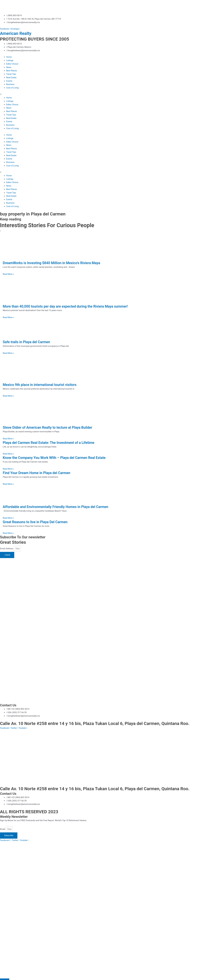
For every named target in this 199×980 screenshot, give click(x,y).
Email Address (7, 549)
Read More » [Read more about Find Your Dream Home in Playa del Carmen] (8, 484)
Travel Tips (11, 74)
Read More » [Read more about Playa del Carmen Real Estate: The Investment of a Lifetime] (8, 454)
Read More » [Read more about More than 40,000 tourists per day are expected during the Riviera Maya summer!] (8, 317)
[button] (99, 94)
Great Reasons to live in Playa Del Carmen (36, 522)
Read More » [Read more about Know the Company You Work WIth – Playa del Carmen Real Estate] (8, 469)
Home (9, 57)
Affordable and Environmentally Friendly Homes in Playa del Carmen (58, 507)
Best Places (12, 71)
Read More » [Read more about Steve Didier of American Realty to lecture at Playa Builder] (8, 439)
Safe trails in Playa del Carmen (27, 342)
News (9, 67)
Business (10, 84)
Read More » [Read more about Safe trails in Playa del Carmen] (8, 353)
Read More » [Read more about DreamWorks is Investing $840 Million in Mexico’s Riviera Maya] (8, 274)
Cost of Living (13, 88)
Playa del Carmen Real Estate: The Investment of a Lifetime (50, 443)
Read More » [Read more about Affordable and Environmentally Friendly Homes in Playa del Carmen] (8, 518)
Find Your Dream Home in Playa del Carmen (38, 473)
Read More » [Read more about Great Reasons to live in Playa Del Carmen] (8, 533)
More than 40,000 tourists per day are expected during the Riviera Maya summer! (68, 306)
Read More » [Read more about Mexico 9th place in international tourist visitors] (8, 396)
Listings (10, 60)
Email (3, 829)
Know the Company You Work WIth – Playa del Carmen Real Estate (56, 458)
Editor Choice (12, 64)
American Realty (16, 33)
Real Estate (11, 78)
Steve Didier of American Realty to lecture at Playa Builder (49, 427)
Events (9, 81)
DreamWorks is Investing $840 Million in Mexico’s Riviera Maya (53, 263)
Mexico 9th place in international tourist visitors (41, 385)
